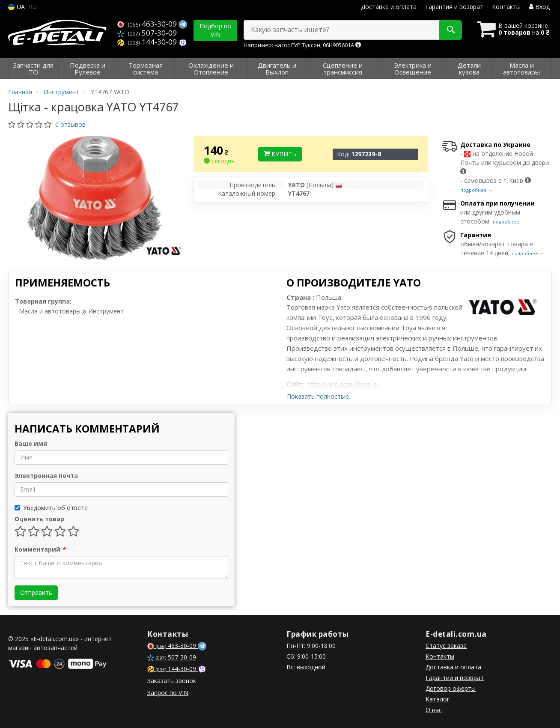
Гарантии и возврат (455, 678)
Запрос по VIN (168, 693)
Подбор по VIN (215, 30)
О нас (434, 710)
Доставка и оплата (389, 7)
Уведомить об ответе (51, 508)
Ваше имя (31, 443)
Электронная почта (46, 476)
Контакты (506, 7)
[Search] (451, 30)
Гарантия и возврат (454, 7)
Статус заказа (446, 646)
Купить (280, 154)
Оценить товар (39, 519)
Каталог (438, 699)
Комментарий (40, 549)
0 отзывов (70, 124)
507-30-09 (147, 33)
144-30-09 (148, 42)
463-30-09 (148, 24)
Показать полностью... (320, 396)
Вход (539, 7)
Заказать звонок (172, 681)
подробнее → (477, 190)
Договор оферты (451, 688)
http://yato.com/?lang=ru (343, 384)
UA (16, 7)
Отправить (36, 592)
